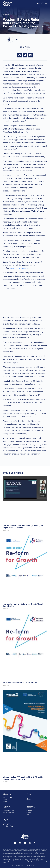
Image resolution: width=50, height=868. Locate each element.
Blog (28, 814)
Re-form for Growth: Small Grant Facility (20, 682)
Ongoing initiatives (8, 810)
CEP (16, 39)
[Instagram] (35, 843)
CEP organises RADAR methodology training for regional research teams (23, 526)
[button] (20, 55)
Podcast (29, 812)
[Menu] (46, 3)
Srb (38, 3)
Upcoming (29, 798)
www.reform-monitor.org (20, 268)
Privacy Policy (7, 825)
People (5, 802)
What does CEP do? (9, 798)
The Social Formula (33, 866)
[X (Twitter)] (20, 843)
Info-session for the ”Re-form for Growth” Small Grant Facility (23, 605)
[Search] (42, 3)
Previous (29, 800)
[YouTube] (25, 843)
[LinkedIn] (30, 843)
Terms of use (7, 823)
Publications (30, 810)
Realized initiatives (8, 812)
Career (5, 800)
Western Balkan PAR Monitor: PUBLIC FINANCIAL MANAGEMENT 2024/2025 (23, 778)
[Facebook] (15, 843)
